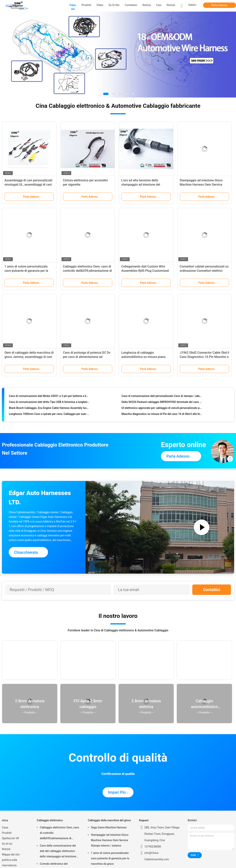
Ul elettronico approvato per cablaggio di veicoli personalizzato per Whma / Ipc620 (162, 409)
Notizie (171, 5)
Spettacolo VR (10, 838)
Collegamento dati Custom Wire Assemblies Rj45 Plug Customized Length (145, 271)
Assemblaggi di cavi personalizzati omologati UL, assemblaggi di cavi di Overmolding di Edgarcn (28, 185)
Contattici (212, 590)
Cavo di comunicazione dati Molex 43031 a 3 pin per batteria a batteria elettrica (49, 397)
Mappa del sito (11, 854)
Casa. (5, 827)
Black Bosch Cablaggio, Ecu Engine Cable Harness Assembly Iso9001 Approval (49, 409)
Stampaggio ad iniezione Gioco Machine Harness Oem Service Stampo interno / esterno (201, 185)
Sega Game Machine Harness (109, 827)
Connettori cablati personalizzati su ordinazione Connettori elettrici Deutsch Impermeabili (204, 271)
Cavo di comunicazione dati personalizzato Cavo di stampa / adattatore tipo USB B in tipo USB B (162, 397)
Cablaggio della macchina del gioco (109, 820)
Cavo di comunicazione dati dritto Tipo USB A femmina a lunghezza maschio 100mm (49, 403)
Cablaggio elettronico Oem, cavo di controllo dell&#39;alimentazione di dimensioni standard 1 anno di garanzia (59, 833)
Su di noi (7, 844)
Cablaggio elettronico (50, 820)
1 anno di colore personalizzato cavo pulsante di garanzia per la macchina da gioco (26, 271)
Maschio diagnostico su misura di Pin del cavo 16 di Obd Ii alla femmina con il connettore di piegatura (162, 415)
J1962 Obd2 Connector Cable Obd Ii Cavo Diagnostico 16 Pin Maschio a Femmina (204, 357)
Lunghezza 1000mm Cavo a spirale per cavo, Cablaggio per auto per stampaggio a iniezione (49, 415)
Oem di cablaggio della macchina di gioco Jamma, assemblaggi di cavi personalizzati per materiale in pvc (29, 357)
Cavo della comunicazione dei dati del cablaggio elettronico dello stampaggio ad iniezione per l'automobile (58, 852)
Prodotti (7, 833)
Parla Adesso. (220, 5)
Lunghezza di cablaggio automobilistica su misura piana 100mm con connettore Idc (143, 357)
